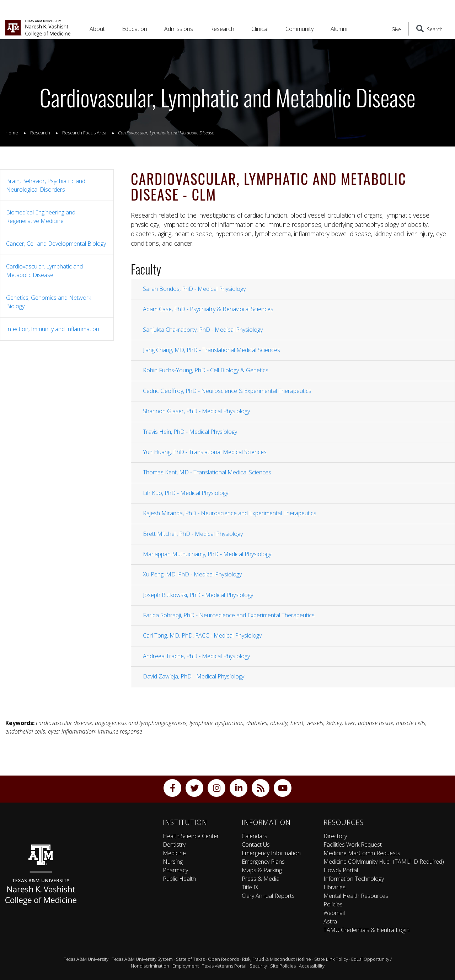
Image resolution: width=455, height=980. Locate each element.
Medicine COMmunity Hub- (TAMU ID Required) (384, 862)
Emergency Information (271, 853)
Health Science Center (191, 836)
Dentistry (174, 845)
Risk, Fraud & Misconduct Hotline (277, 959)
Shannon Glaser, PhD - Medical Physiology (196, 411)
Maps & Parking (262, 870)
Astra (330, 921)
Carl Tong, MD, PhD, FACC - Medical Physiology (202, 635)
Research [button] (222, 29)
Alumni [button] (339, 29)
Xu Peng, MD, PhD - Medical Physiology (192, 574)
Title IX (250, 887)
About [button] (97, 29)
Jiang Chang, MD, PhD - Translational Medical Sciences (212, 350)
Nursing (173, 862)
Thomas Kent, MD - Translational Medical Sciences (207, 472)
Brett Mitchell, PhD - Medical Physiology (193, 534)
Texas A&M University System (142, 959)
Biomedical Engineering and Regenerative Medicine (41, 217)
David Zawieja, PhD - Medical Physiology (194, 676)
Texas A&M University (86, 959)
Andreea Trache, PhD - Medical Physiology (196, 656)
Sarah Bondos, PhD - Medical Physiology (194, 289)
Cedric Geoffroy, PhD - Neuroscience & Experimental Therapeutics (227, 391)
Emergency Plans (263, 862)
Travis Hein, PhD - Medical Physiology (190, 432)
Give (396, 29)
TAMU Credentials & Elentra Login (366, 930)
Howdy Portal (341, 870)
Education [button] (135, 29)
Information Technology (354, 879)
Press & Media (261, 879)
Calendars (255, 836)
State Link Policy (331, 959)
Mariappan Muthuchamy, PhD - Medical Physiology (207, 554)
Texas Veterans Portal (224, 966)
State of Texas (190, 959)
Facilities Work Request (353, 845)
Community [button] (299, 29)
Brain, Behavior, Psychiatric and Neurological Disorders (46, 185)
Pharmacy (175, 870)
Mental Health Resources (356, 896)
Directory (335, 836)
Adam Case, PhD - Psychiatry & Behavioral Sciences (208, 309)
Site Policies (283, 966)
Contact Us (256, 845)
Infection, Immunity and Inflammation (53, 329)
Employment (186, 966)
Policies (333, 904)
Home (12, 133)
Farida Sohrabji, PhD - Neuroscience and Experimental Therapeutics (229, 615)
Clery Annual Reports (268, 896)
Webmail (334, 913)
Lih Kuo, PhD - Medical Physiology (186, 493)
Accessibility (312, 966)
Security (258, 966)
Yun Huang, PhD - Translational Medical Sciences (205, 452)
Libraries (334, 887)
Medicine (174, 853)
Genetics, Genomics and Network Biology (49, 302)
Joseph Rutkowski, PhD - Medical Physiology (198, 595)
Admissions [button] (179, 29)
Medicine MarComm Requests (362, 853)
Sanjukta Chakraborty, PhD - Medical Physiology (203, 330)
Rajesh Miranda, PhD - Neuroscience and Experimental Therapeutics (230, 513)
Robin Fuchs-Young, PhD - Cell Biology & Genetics (206, 370)
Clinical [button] (260, 29)
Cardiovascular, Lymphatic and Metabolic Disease (44, 271)
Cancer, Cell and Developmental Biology (56, 244)
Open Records (223, 959)
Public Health (179, 879)
